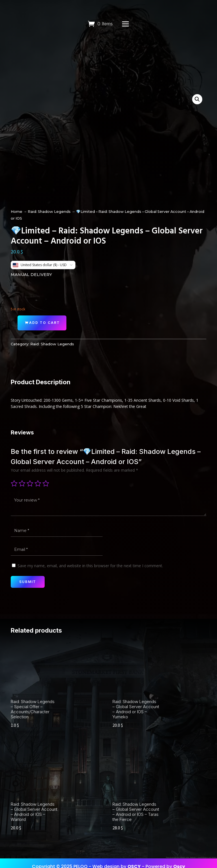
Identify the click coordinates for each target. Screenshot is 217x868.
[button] (197, 99)
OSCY (134, 859)
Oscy (179, 859)
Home (17, 212)
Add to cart (45, 323)
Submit (28, 582)
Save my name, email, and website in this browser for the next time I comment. (90, 566)
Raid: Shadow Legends (49, 212)
